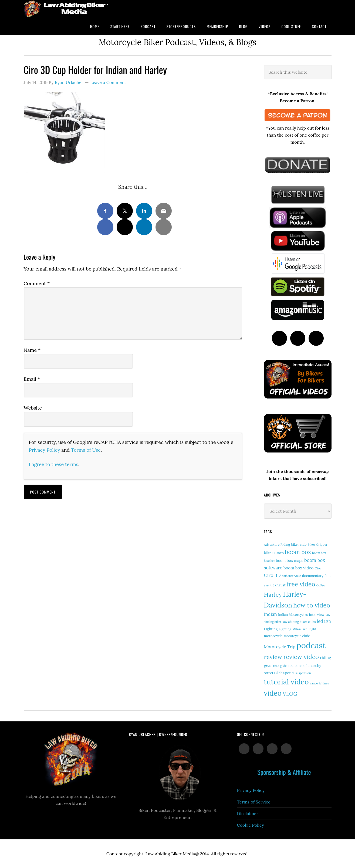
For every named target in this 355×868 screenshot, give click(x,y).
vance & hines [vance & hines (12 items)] (319, 683)
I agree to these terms (54, 464)
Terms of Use (86, 450)
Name (32, 350)
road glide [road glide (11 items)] (280, 666)
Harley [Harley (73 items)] (273, 595)
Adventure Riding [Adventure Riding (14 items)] (277, 544)
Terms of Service (254, 802)
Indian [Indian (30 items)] (271, 614)
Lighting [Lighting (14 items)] (285, 629)
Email (32, 379)
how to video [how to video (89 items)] (312, 605)
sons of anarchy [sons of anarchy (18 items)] (308, 666)
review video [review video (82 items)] (301, 657)
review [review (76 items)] (273, 657)
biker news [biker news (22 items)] (274, 553)
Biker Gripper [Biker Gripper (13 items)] (318, 544)
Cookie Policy (251, 825)
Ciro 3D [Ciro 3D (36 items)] (272, 575)
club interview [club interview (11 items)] (291, 576)
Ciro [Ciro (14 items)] (318, 568)
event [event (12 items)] (268, 585)
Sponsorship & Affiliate (284, 772)
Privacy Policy (45, 450)
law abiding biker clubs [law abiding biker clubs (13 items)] (299, 622)
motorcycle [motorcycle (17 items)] (273, 636)
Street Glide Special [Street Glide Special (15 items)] (279, 673)
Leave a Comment (108, 82)
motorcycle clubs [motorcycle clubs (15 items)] (297, 636)
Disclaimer (248, 813)
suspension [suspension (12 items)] (303, 673)
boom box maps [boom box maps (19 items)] (290, 560)
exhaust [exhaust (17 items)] (279, 585)
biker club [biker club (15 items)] (299, 544)
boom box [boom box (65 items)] (298, 552)
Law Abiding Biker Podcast (67, 9)
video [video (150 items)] (273, 693)
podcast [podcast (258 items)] (311, 645)
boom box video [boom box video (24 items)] (299, 568)
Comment (37, 283)
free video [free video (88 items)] (301, 584)
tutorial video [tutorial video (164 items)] (286, 682)
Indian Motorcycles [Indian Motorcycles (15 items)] (293, 615)
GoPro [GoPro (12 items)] (321, 585)
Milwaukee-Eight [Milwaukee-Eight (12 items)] (304, 629)
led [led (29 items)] (320, 621)
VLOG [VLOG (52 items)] (290, 694)
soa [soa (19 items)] (291, 666)
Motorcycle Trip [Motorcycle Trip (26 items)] (280, 647)
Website (33, 408)
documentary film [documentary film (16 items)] (316, 576)
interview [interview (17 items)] (317, 615)
